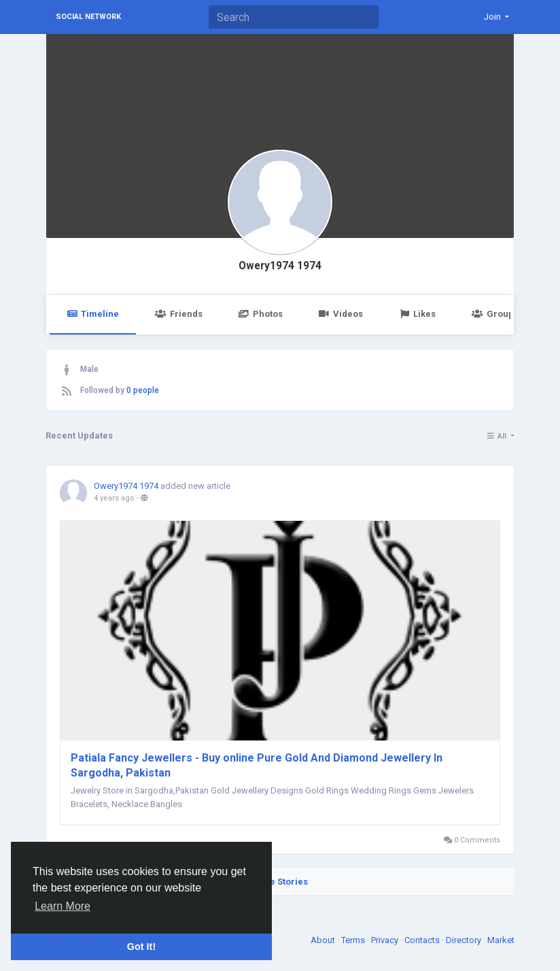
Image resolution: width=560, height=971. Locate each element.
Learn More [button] (63, 906)
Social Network (88, 17)
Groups (495, 314)
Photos (261, 314)
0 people (143, 390)
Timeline (93, 314)
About (324, 940)
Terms (354, 940)
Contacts (423, 940)
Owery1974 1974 (280, 266)
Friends (178, 314)
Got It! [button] (141, 947)
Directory (465, 940)
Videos (341, 314)
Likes (417, 314)
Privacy (386, 940)
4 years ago (114, 498)
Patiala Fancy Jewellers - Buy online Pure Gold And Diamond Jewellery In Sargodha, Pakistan (257, 765)
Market (501, 940)
